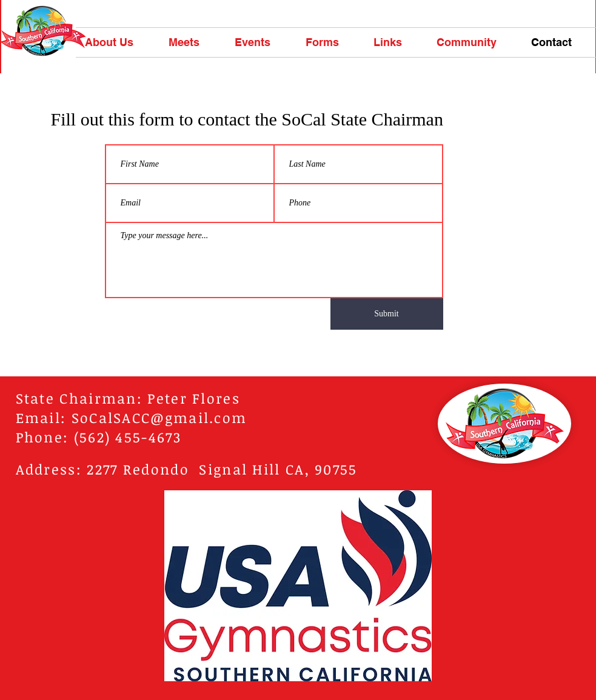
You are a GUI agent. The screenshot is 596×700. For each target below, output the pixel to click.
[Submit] (387, 314)
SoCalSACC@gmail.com (159, 418)
